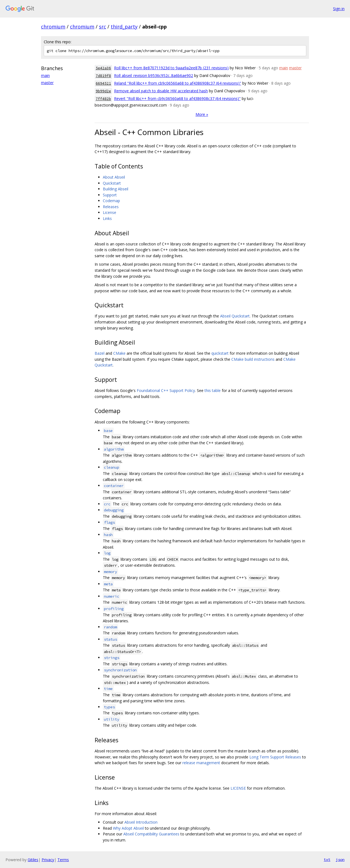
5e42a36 (103, 68)
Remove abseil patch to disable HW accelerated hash (161, 91)
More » (202, 114)
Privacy (48, 860)
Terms (63, 860)
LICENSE (238, 788)
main (45, 75)
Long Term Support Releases (275, 757)
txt (327, 860)
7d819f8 (103, 76)
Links (107, 218)
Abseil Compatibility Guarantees (151, 834)
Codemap (111, 201)
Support (110, 195)
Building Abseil (116, 189)
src (103, 27)
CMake (119, 353)
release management (201, 763)
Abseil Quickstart (235, 316)
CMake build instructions (253, 359)
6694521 (103, 83)
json (340, 860)
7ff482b (103, 99)
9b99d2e (103, 91)
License (110, 212)
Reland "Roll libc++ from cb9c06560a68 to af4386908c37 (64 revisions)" (178, 83)
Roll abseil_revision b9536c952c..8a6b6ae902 (154, 75)
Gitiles (33, 860)
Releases (111, 207)
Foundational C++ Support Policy (166, 390)
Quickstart (112, 183)
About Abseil (114, 177)
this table (213, 390)
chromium (53, 27)
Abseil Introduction (141, 822)
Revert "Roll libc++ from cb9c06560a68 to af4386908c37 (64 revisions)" (177, 98)
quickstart (220, 353)
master (47, 83)
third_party (124, 27)
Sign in (339, 9)
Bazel (100, 353)
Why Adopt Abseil (128, 828)
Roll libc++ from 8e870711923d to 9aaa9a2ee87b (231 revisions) (171, 68)
